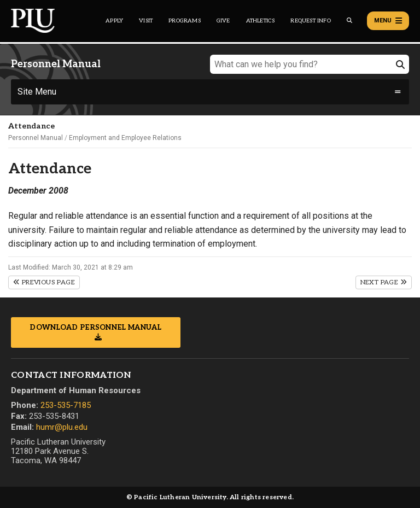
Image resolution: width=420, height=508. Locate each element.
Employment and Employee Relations (125, 138)
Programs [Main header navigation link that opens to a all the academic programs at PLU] (185, 21)
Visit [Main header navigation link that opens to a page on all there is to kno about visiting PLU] (146, 21)
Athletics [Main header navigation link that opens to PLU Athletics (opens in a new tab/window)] (261, 21)
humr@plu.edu (62, 427)
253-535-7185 (66, 405)
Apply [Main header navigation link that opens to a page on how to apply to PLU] (114, 21)
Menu (388, 21)
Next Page (384, 282)
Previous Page (44, 282)
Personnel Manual (36, 138)
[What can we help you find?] (310, 64)
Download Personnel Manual (96, 328)
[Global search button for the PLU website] (349, 21)
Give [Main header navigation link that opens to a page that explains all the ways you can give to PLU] (223, 21)
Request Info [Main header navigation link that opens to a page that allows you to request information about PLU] (310, 21)
